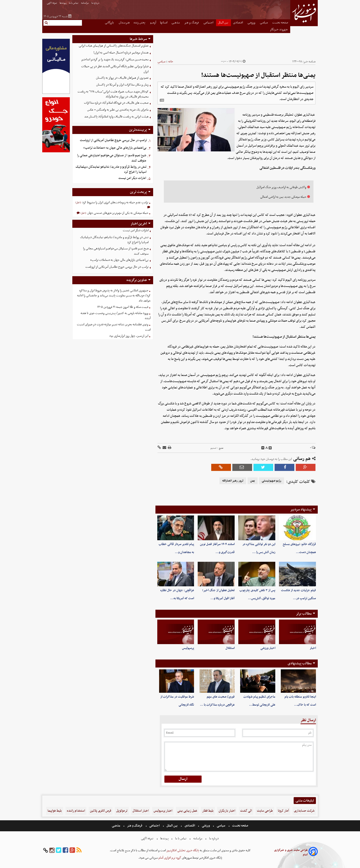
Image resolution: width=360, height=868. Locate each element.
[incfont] (270, 448)
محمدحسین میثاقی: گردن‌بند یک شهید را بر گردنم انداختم (115, 60)
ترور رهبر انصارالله (233, 481)
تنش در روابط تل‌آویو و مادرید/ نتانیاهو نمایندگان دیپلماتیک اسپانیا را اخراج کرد (111, 170)
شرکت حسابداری (304, 811)
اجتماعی (209, 23)
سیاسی (264, 23)
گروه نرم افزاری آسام (169, 858)
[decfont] (263, 448)
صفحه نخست (280, 23)
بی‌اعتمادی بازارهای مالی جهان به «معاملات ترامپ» (115, 148)
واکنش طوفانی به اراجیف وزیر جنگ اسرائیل (281, 187)
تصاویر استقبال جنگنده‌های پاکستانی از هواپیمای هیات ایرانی (114, 46)
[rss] (79, 850)
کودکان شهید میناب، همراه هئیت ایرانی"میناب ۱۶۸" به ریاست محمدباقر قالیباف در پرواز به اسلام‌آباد (113, 94)
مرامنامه (85, 3)
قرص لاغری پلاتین (101, 811)
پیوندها (63, 3)
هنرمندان (124, 23)
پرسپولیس (188, 648)
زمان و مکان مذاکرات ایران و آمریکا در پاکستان (122, 85)
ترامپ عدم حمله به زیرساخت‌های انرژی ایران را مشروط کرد (115, 202)
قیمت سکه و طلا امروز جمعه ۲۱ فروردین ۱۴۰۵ (123, 307)
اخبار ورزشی (268, 648)
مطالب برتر (304, 614)
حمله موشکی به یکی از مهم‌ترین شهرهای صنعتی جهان (117, 213)
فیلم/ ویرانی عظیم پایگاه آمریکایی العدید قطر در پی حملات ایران (115, 69)
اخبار (313, 648)
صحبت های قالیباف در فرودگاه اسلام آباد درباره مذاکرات (116, 103)
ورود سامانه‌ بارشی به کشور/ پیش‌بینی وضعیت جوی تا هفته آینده (116, 316)
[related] (162, 100)
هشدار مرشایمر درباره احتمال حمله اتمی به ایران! (121, 53)
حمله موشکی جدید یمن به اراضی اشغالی (283, 197)
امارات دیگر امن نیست (132, 178)
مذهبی (176, 23)
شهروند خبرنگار (279, 29)
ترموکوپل (122, 811)
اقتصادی (238, 23)
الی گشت (246, 811)
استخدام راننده (76, 811)
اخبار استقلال (141, 811)
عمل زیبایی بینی (187, 811)
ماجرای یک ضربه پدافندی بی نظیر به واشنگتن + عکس (118, 110)
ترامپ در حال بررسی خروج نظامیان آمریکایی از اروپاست (113, 140)
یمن (253, 481)
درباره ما (96, 3)
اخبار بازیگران (227, 811)
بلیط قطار (208, 811)
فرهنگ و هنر (192, 23)
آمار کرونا (283, 811)
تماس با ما (74, 3)
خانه (171, 62)
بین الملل (223, 23)
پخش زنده (140, 23)
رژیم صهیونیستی (271, 481)
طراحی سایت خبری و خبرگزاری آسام (291, 852)
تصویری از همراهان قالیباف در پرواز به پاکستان (122, 78)
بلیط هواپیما (55, 811)
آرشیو (153, 23)
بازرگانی (110, 23)
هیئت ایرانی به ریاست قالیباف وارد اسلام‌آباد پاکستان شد (116, 117)
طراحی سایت (265, 811)
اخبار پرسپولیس (163, 811)
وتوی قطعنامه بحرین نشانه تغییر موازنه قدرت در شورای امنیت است (114, 327)
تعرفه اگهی (52, 3)
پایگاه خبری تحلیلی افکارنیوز (182, 850)
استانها (164, 23)
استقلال (230, 648)
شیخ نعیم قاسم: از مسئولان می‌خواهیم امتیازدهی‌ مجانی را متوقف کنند (112, 158)
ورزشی (252, 23)
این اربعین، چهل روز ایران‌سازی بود (129, 336)
